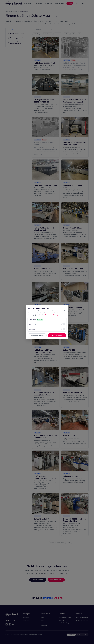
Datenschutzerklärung (51, 315)
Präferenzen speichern (37, 335)
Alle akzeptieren (57, 335)
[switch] (63, 324)
